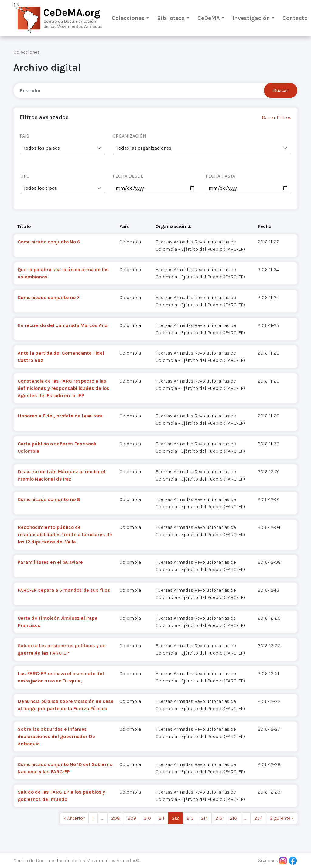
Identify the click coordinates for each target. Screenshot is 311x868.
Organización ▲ (174, 226)
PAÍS (24, 136)
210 (147, 818)
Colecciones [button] (128, 18)
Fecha (265, 226)
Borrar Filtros (277, 117)
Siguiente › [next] (282, 818)
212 (175, 818)
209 (132, 818)
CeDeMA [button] (209, 18)
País (124, 226)
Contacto (295, 18)
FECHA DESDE (128, 176)
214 (204, 818)
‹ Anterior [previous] (74, 818)
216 (233, 818)
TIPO (25, 176)
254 (258, 818)
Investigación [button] (251, 18)
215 (219, 818)
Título (24, 226)
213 (190, 818)
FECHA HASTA (220, 176)
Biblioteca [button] (171, 18)
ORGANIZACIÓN (130, 136)
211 (161, 818)
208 (116, 818)
